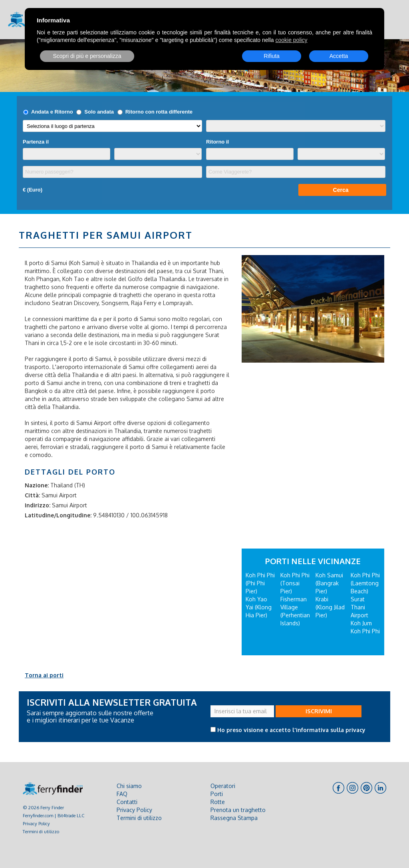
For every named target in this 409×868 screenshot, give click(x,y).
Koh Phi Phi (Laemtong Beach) (365, 583)
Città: (32, 495)
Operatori (223, 786)
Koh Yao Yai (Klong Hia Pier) (259, 607)
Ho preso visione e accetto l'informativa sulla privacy (291, 730)
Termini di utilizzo (41, 831)
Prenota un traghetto (238, 810)
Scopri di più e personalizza (87, 56)
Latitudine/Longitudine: (58, 515)
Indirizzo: (38, 505)
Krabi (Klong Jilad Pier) (330, 607)
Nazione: (37, 485)
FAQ (122, 794)
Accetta (339, 56)
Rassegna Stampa (234, 818)
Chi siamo (129, 786)
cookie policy (291, 40)
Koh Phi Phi (365, 631)
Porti (217, 794)
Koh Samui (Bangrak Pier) (329, 583)
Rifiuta (272, 56)
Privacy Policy (36, 823)
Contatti (127, 802)
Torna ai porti (44, 675)
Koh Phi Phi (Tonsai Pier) (295, 583)
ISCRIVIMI (319, 711)
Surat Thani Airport (359, 607)
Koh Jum (361, 623)
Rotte (218, 802)
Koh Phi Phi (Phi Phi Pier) (260, 583)
